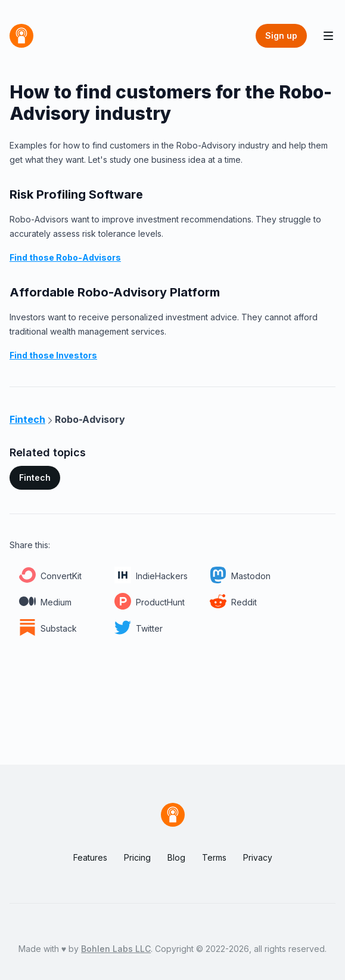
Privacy (258, 857)
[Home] (21, 36)
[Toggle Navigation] (328, 36)
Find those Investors (53, 355)
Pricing (137, 857)
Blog (176, 857)
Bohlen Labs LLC (116, 949)
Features (90, 857)
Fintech (35, 477)
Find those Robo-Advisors (65, 257)
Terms (214, 857)
